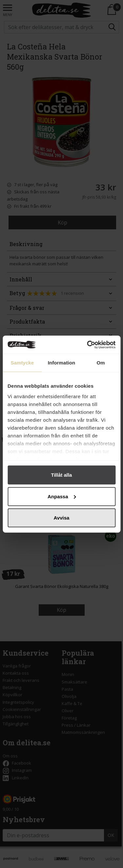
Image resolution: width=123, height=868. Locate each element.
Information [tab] (62, 363)
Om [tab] (101, 363)
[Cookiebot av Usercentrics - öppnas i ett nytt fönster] (88, 345)
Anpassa (62, 496)
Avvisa (62, 518)
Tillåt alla (62, 475)
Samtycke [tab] (22, 363)
